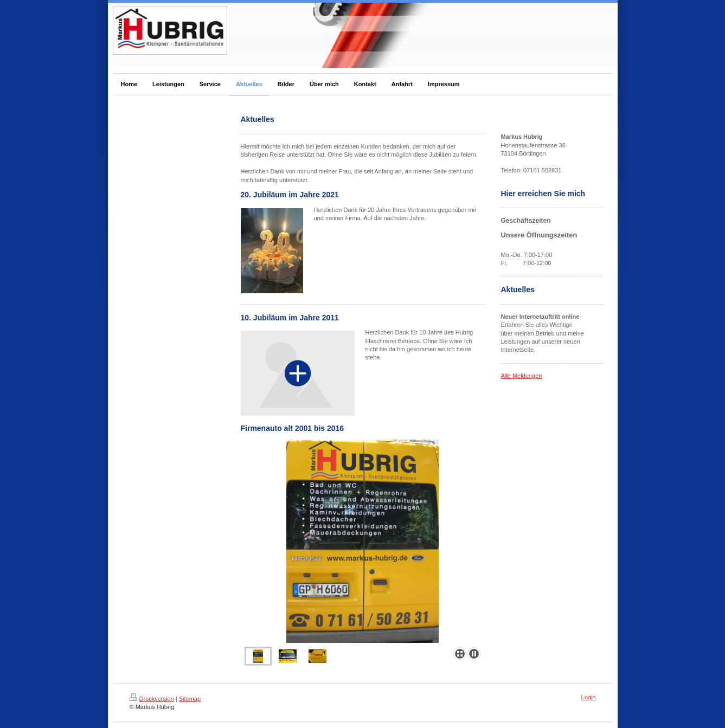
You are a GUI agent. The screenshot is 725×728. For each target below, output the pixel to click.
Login (589, 697)
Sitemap (190, 699)
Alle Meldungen (522, 376)
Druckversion (152, 699)
